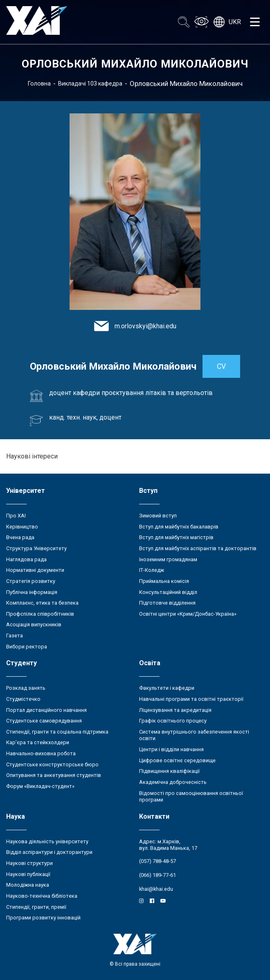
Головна (39, 84)
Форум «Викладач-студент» (40, 786)
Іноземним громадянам (168, 559)
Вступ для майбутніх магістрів (176, 537)
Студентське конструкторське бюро (52, 764)
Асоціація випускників (34, 624)
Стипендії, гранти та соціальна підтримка (57, 732)
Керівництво (22, 527)
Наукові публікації (28, 874)
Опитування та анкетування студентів (54, 775)
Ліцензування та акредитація (175, 710)
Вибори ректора (27, 647)
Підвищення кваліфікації (169, 771)
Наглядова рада (26, 559)
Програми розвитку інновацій (43, 918)
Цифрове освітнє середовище (177, 760)
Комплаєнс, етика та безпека (42, 603)
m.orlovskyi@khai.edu (145, 326)
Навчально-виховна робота (41, 753)
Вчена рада (20, 537)
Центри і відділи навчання (171, 749)
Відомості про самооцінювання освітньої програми (191, 797)
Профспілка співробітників (40, 614)
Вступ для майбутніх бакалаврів (179, 527)
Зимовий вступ (158, 516)
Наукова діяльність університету (47, 841)
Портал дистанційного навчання (46, 710)
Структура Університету (36, 548)
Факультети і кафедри (167, 688)
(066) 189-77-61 (157, 875)
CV (221, 366)
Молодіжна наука (28, 885)
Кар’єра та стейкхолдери (38, 742)
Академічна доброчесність (173, 782)
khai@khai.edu (156, 889)
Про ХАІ (16, 516)
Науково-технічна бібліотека (42, 896)
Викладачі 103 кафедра (90, 84)
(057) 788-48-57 (157, 861)
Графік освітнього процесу (173, 721)
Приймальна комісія (164, 581)
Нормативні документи (35, 570)
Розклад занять (26, 688)
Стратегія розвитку (31, 581)
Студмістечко (23, 699)
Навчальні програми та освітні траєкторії (191, 699)
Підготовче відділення (167, 603)
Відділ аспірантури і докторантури (49, 852)
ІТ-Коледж (152, 570)
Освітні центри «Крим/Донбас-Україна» (188, 614)
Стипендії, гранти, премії (36, 907)
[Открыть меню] (255, 22)
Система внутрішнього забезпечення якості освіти (194, 735)
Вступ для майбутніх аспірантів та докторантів (198, 548)
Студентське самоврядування (44, 721)
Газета (15, 636)
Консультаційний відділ (168, 592)
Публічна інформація (32, 592)
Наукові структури (29, 863)
